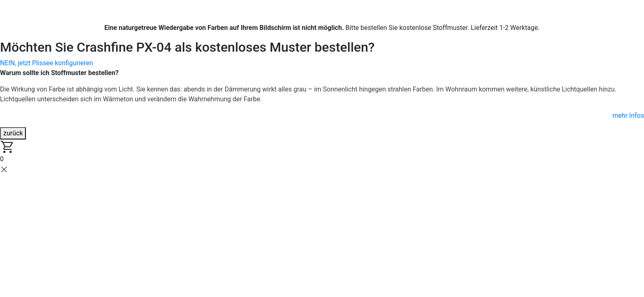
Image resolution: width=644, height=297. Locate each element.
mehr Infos (628, 115)
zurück (13, 133)
